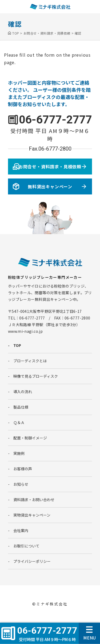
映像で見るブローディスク (36, 376)
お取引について (26, 546)
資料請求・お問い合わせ (34, 500)
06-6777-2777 (55, 120)
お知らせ (21, 484)
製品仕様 (21, 407)
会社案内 (21, 530)
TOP (17, 345)
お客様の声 (23, 469)
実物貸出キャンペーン (32, 515)
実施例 (19, 453)
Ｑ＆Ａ (19, 422)
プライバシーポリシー (32, 561)
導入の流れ (23, 392)
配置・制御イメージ (30, 438)
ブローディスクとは (30, 361)
